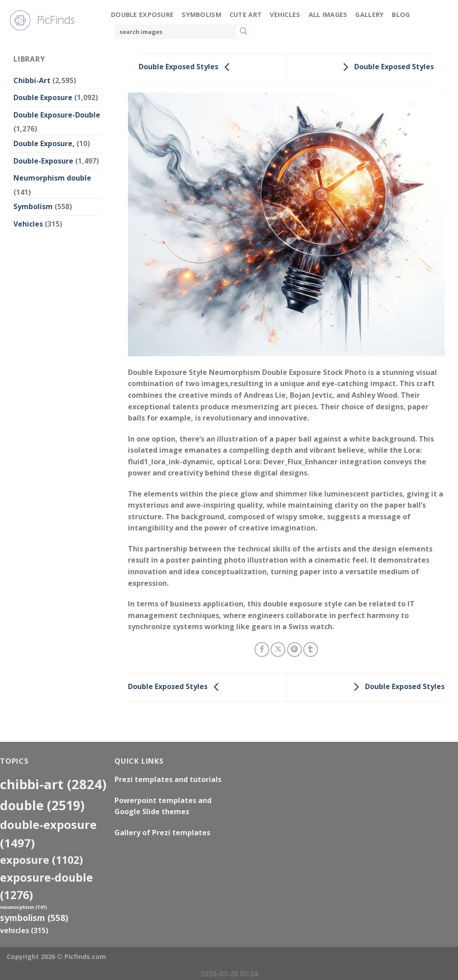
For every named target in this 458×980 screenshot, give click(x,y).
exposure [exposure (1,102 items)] (42, 860)
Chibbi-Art (32, 80)
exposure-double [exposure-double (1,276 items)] (47, 886)
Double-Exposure (43, 161)
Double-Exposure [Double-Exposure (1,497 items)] (48, 834)
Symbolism (201, 15)
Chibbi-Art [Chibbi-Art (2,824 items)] (53, 784)
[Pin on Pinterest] (295, 650)
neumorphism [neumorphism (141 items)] (23, 907)
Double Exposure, (44, 143)
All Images (328, 15)
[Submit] (243, 32)
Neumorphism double (52, 178)
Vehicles (285, 15)
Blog (401, 15)
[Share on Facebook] (262, 650)
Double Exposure (142, 15)
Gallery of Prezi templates (162, 833)
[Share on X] (278, 650)
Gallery (369, 15)
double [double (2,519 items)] (42, 805)
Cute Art (246, 15)
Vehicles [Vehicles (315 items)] (24, 930)
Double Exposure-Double (57, 115)
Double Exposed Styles (187, 67)
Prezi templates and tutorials (168, 779)
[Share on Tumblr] (311, 650)
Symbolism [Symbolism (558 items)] (34, 918)
